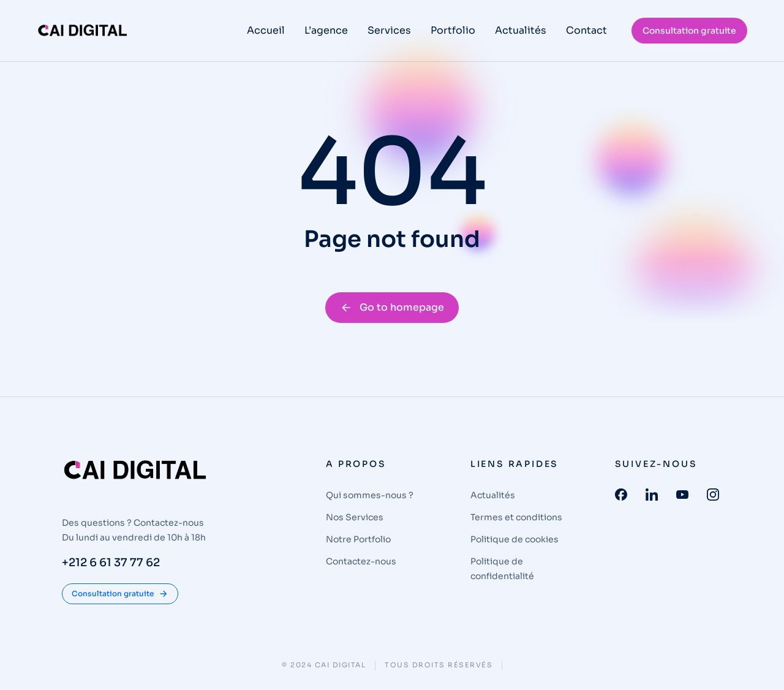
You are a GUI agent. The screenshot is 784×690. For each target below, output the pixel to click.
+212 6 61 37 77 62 (111, 563)
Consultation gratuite (689, 31)
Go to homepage (392, 307)
